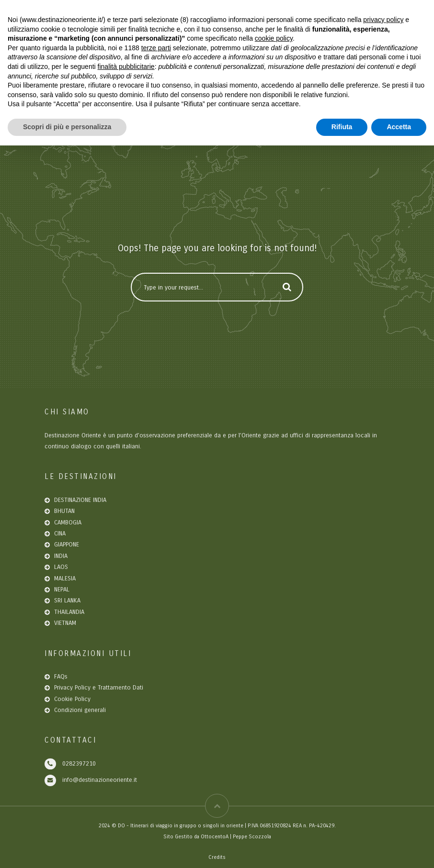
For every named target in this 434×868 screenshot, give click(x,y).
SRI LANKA (67, 601)
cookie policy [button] (274, 38)
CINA (60, 534)
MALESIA (65, 579)
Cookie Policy (72, 699)
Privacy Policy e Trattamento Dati (99, 688)
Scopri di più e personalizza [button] (67, 127)
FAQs (61, 677)
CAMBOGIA (68, 523)
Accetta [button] (399, 127)
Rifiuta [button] (342, 127)
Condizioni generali (80, 710)
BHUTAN (64, 511)
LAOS (61, 567)
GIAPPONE (67, 545)
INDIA (61, 556)
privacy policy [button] (383, 20)
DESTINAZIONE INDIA (80, 500)
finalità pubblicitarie (126, 67)
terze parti (156, 48)
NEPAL (62, 590)
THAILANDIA (69, 612)
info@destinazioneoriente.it (100, 780)
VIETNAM (65, 623)
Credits (217, 857)
